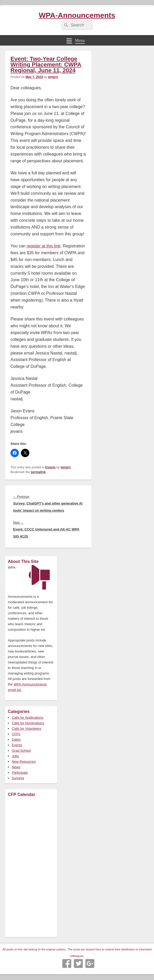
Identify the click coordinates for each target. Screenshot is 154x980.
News (16, 767)
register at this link (44, 246)
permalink (38, 472)
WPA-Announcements (77, 15)
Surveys (18, 778)
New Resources (24, 762)
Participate (20, 773)
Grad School (21, 751)
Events (50, 467)
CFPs (16, 734)
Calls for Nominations (28, 723)
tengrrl (53, 77)
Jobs (15, 756)
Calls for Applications (28, 718)
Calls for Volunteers (27, 729)
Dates (16, 740)
